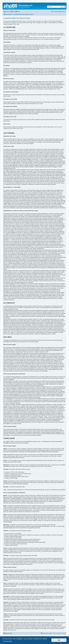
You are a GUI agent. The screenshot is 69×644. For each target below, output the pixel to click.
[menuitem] (13, 12)
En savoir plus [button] (7, 641)
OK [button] (59, 640)
